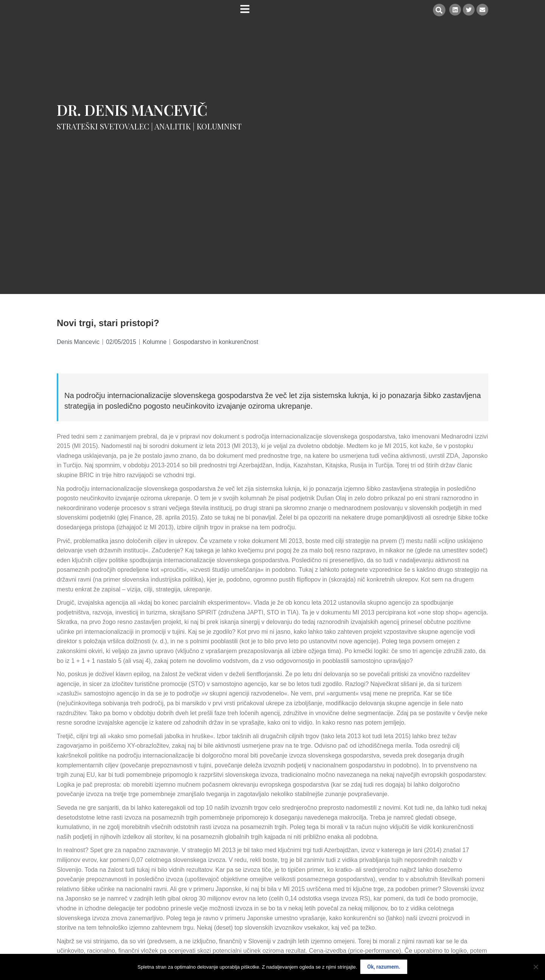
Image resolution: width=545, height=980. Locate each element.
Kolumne (155, 342)
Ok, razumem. (384, 967)
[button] (438, 10)
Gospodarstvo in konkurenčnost (216, 342)
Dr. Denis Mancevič (132, 110)
